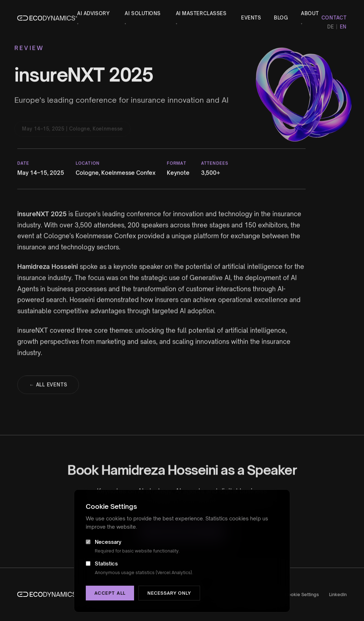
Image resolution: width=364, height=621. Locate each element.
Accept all (110, 593)
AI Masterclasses (201, 18)
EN (343, 27)
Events (251, 18)
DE (330, 27)
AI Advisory (93, 18)
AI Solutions (143, 18)
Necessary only (169, 593)
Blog (281, 18)
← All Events (48, 387)
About (310, 18)
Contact (334, 18)
